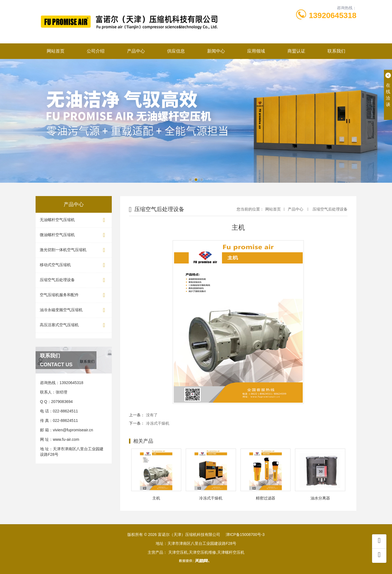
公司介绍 (96, 51)
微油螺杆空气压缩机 (74, 235)
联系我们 (336, 51)
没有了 (152, 415)
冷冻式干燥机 (158, 423)
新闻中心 (216, 51)
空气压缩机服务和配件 (74, 295)
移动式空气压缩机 (74, 265)
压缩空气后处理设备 (74, 280)
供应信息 (176, 51)
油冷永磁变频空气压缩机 (74, 310)
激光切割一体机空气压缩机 (74, 250)
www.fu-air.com (66, 439)
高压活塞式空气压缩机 (74, 325)
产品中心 (136, 51)
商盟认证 (296, 51)
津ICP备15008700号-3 (245, 535)
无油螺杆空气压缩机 (74, 220)
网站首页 (56, 51)
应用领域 (256, 51)
